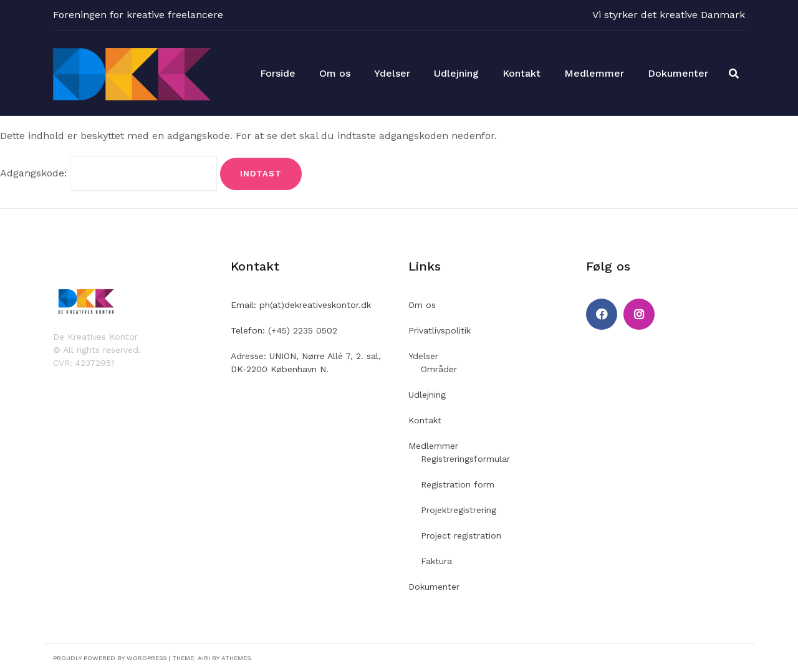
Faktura (436, 561)
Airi (204, 658)
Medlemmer (594, 73)
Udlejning (456, 73)
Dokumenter (678, 73)
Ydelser (392, 73)
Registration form (458, 484)
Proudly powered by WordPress (110, 658)
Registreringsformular (465, 459)
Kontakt (522, 73)
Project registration (461, 535)
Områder (439, 369)
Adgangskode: (108, 173)
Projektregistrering (459, 510)
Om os (335, 73)
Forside (278, 73)
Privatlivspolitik (440, 330)
